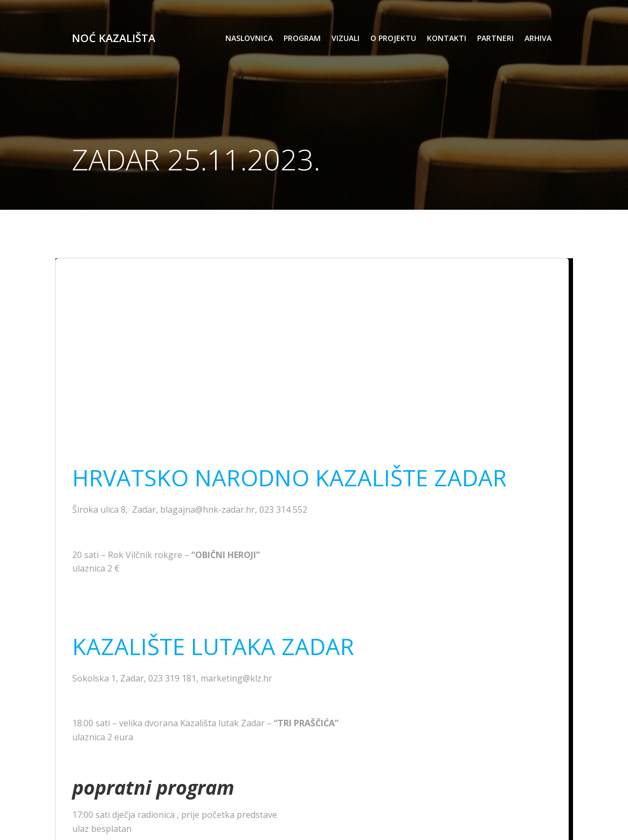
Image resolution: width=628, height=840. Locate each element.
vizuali (346, 38)
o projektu (393, 38)
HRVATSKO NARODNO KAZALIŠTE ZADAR (289, 477)
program (302, 38)
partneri (495, 38)
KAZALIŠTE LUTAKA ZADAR (213, 646)
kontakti (447, 38)
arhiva (538, 38)
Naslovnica (249, 38)
